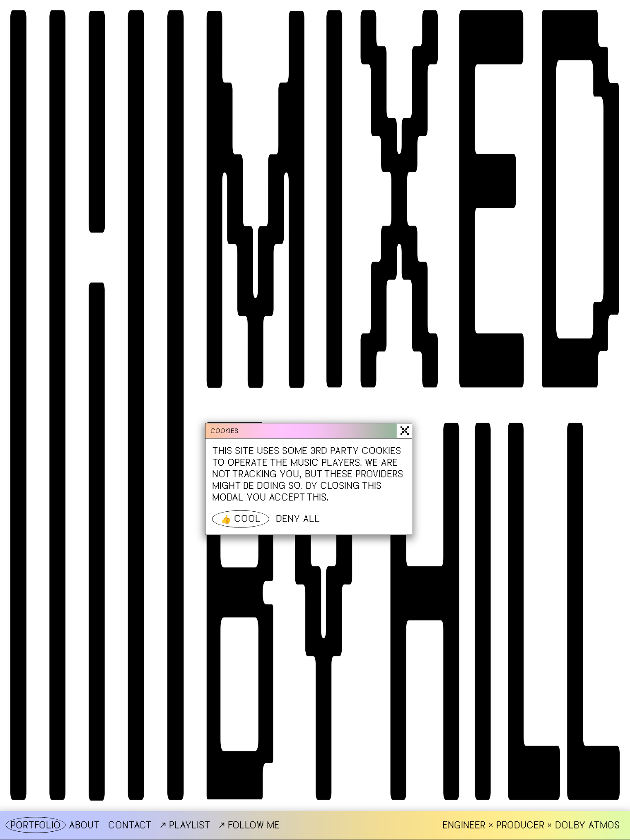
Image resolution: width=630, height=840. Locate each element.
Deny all (298, 519)
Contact (130, 825)
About (84, 825)
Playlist (185, 825)
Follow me (249, 825)
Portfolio (35, 825)
